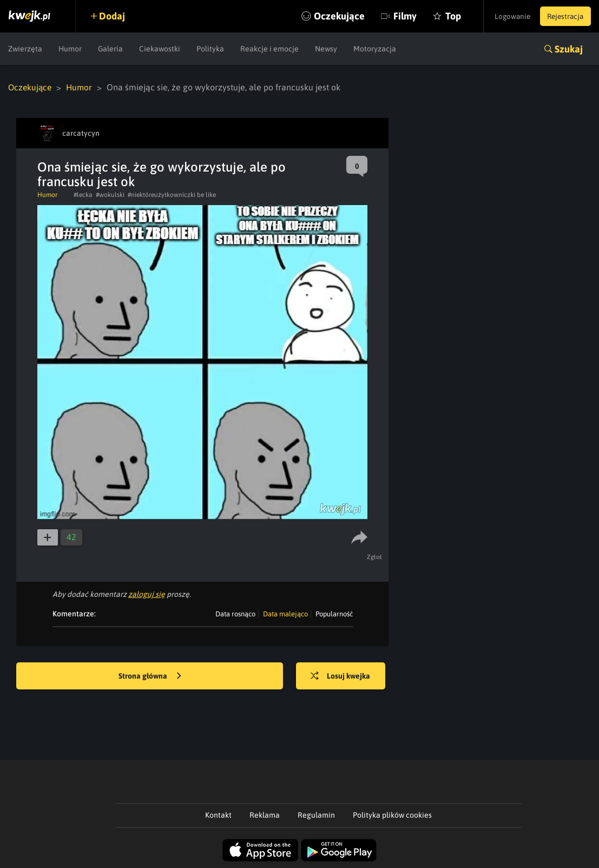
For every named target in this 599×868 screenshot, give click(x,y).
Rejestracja (563, 16)
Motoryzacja (375, 49)
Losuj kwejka (344, 676)
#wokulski (110, 194)
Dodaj (115, 16)
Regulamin (316, 814)
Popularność (334, 613)
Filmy (393, 16)
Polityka (210, 49)
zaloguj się (147, 594)
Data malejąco (285, 613)
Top (441, 16)
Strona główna (150, 676)
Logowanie (506, 16)
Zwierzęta (25, 49)
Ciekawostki (160, 49)
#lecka (83, 194)
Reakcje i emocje (269, 49)
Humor (70, 49)
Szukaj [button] (569, 49)
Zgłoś (376, 556)
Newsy (326, 49)
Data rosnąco (235, 613)
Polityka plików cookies (392, 814)
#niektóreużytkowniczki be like (172, 194)
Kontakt (218, 814)
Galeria (110, 49)
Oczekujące (327, 16)
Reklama (265, 814)
